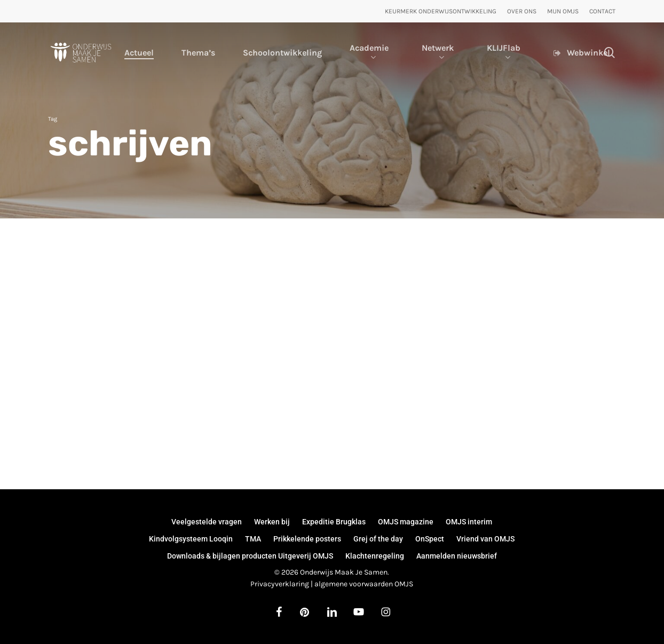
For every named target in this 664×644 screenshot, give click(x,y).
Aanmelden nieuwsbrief (457, 556)
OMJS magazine (406, 522)
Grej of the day (378, 539)
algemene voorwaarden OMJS (364, 584)
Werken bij (272, 522)
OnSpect (430, 539)
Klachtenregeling (375, 556)
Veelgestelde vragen (207, 522)
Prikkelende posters (307, 539)
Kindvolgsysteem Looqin (191, 539)
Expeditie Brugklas (334, 522)
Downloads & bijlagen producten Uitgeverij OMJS (250, 556)
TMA (253, 539)
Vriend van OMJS (485, 539)
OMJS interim (469, 522)
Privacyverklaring (280, 584)
